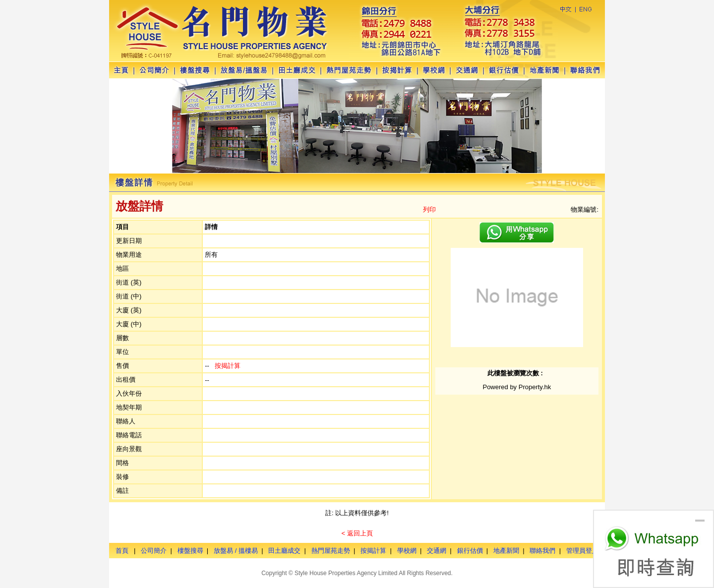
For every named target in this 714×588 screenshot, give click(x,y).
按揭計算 (228, 366)
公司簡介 (154, 551)
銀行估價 (470, 551)
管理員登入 (582, 551)
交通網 (437, 551)
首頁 (122, 551)
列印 (429, 209)
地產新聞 (506, 551)
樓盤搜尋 (190, 551)
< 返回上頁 (357, 533)
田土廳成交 (284, 551)
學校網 (407, 551)
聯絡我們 (542, 551)
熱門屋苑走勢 (331, 551)
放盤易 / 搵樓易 (236, 551)
